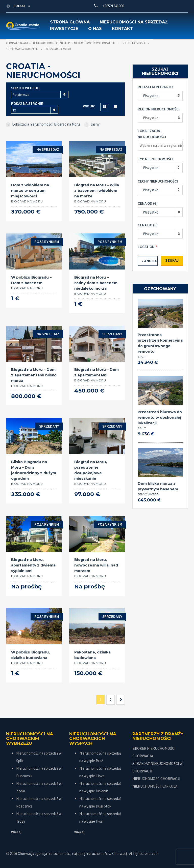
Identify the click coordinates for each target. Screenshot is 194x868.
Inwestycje (64, 29)
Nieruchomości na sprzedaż (134, 22)
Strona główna (70, 22)
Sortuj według (25, 88)
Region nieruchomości (159, 109)
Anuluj (151, 261)
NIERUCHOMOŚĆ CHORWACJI (156, 779)
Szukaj (172, 260)
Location (146, 247)
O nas (95, 29)
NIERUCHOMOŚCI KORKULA (155, 786)
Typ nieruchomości (155, 159)
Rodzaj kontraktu (155, 87)
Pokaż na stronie (27, 103)
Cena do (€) (148, 225)
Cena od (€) (148, 203)
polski (16, 6)
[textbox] (161, 145)
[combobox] (40, 95)
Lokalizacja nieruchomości (152, 134)
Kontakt (123, 29)
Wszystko (151, 96)
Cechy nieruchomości (158, 181)
